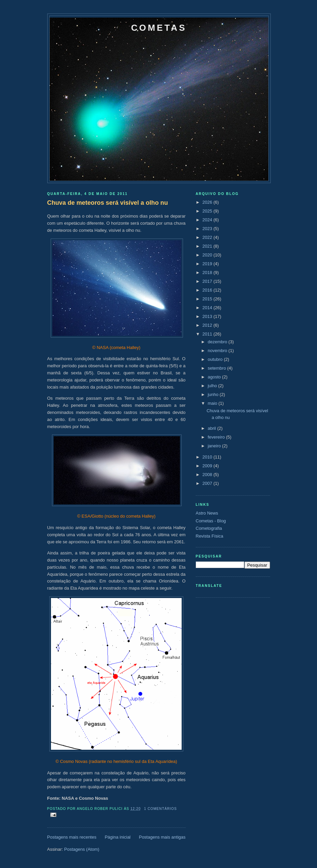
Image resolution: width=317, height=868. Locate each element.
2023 (208, 229)
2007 (208, 483)
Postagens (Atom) (82, 849)
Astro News (207, 513)
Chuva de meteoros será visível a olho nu (108, 203)
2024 (208, 220)
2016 (208, 290)
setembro (217, 368)
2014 (208, 308)
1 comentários (161, 809)
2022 (208, 237)
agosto (215, 377)
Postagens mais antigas (162, 837)
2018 (208, 272)
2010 (208, 457)
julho (213, 386)
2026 (208, 202)
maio (213, 403)
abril (212, 428)
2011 (208, 334)
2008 (208, 475)
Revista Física (210, 536)
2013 (208, 316)
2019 (208, 264)
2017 (208, 281)
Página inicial (118, 837)
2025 (208, 211)
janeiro (215, 446)
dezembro (218, 342)
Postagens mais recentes (72, 837)
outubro (216, 359)
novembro (218, 351)
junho (214, 394)
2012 (208, 325)
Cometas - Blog (211, 521)
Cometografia (209, 528)
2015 (208, 299)
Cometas (159, 28)
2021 (208, 246)
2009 (208, 466)
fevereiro (217, 437)
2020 (208, 255)
